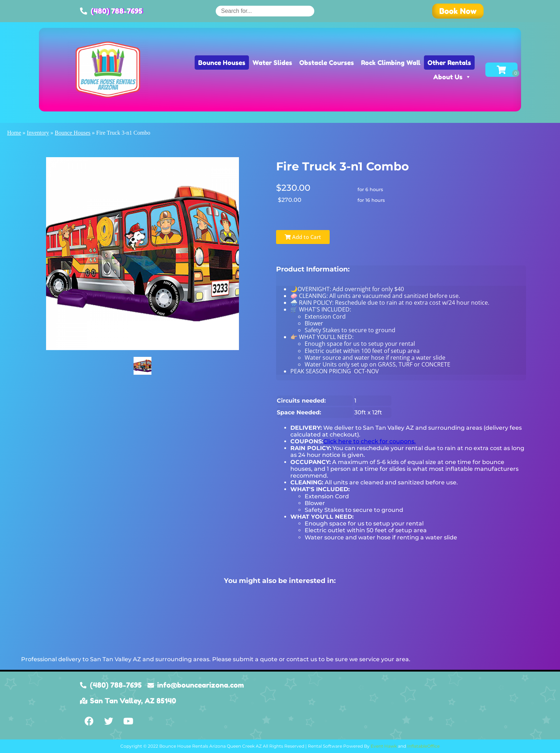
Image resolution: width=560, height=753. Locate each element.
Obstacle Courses (327, 63)
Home (14, 133)
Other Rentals (449, 63)
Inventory (38, 133)
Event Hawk (384, 746)
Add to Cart (303, 237)
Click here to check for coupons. (369, 441)
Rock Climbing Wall (391, 63)
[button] (458, 11)
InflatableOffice (423, 746)
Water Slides (272, 63)
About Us (452, 77)
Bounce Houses (222, 63)
